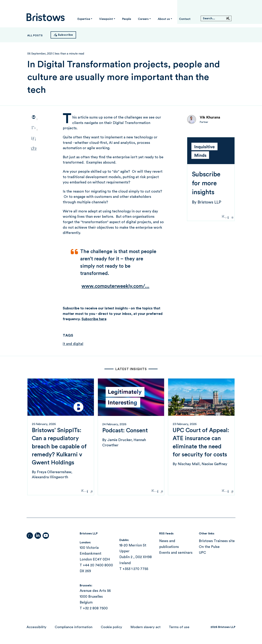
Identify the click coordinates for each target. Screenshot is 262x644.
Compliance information (74, 627)
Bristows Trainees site (217, 541)
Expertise (84, 19)
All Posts (35, 36)
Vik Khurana (210, 117)
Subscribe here (94, 319)
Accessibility (36, 627)
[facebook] (33, 149)
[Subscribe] (63, 35)
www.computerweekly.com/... (115, 286)
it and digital (73, 344)
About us (164, 19)
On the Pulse (209, 547)
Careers (143, 19)
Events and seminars (176, 553)
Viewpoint (106, 19)
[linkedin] (33, 139)
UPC (202, 553)
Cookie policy (111, 627)
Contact (185, 19)
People (127, 19)
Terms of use (179, 627)
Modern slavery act (145, 627)
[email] (33, 117)
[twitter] (33, 128)
